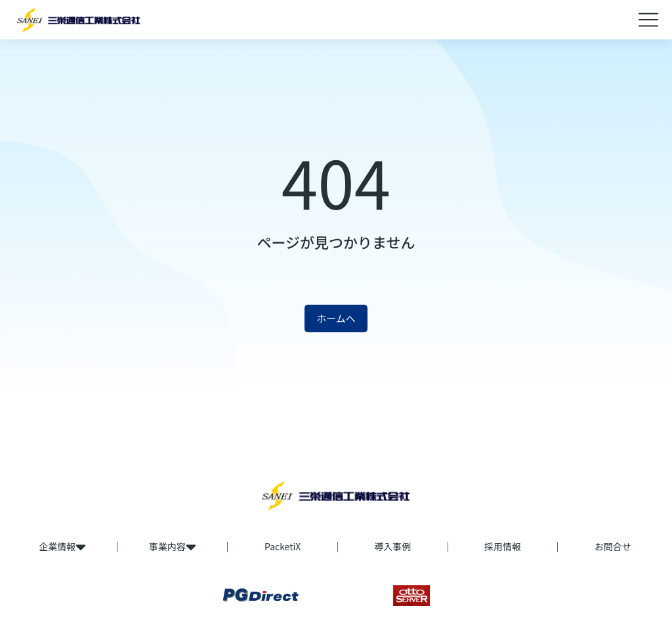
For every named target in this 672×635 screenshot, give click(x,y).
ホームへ (336, 318)
